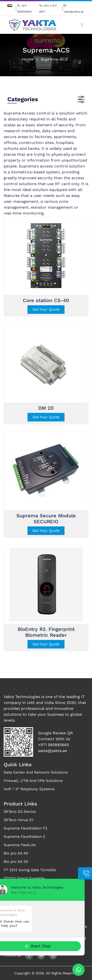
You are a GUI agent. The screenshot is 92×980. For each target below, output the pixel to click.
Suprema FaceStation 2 (24, 837)
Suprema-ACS (54, 59)
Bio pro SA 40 (16, 853)
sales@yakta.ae (53, 751)
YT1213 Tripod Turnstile (24, 878)
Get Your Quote (46, 309)
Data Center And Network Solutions (36, 772)
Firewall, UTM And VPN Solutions (33, 781)
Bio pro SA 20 (16, 862)
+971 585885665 (53, 745)
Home (28, 59)
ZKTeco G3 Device (20, 812)
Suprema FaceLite (20, 845)
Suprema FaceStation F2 (26, 828)
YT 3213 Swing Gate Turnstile (30, 870)
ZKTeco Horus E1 (19, 820)
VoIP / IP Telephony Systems (29, 789)
